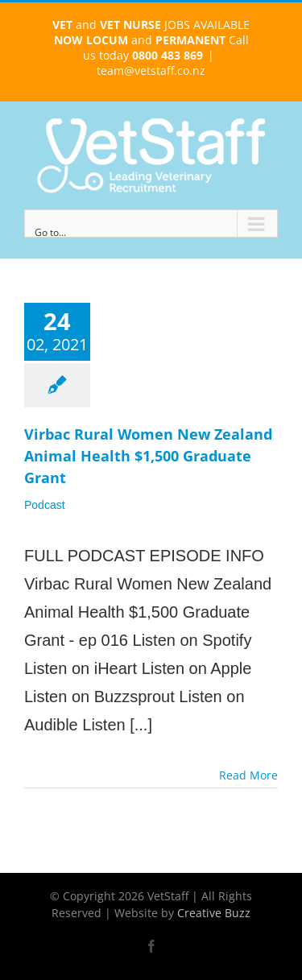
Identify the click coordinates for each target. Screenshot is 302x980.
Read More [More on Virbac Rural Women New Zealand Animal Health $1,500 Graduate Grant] (248, 775)
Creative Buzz (214, 913)
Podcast (45, 505)
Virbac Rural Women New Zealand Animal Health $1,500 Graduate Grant (148, 456)
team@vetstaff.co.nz (151, 70)
